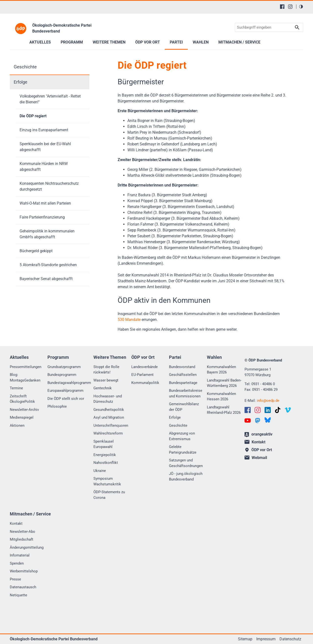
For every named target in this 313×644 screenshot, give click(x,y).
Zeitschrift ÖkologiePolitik (22, 399)
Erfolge (21, 82)
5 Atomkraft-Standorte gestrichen (48, 265)
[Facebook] (282, 7)
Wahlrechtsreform (108, 433)
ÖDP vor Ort (148, 42)
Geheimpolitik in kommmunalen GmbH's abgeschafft (47, 234)
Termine (16, 388)
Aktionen (17, 426)
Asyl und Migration (109, 417)
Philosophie (57, 406)
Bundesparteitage (183, 383)
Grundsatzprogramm (64, 367)
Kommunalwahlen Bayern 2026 (221, 370)
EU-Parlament (142, 375)
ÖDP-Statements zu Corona (109, 495)
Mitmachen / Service (239, 42)
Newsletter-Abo (22, 532)
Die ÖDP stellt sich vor (66, 399)
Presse (15, 579)
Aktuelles (40, 42)
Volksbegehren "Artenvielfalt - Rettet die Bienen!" (50, 99)
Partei (176, 42)
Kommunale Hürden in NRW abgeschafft (44, 167)
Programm (72, 42)
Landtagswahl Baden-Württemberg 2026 (224, 383)
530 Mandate (129, 320)
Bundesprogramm (62, 375)
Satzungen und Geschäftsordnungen (186, 463)
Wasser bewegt (106, 380)
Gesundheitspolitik (109, 410)
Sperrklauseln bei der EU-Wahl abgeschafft (45, 147)
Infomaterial (20, 555)
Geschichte (25, 67)
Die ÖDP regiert (33, 116)
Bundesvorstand (182, 367)
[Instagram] (290, 7)
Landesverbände (145, 367)
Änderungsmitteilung (27, 547)
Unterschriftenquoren (111, 426)
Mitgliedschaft (22, 539)
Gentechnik (103, 388)
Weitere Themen (109, 42)
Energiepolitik (105, 455)
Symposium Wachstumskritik (107, 481)
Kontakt (16, 524)
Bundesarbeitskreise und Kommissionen (186, 393)
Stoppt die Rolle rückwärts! (106, 370)
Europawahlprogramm (65, 391)
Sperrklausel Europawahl (104, 444)
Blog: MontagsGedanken (25, 377)
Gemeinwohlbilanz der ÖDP (184, 407)
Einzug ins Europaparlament (44, 130)
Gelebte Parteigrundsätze (183, 450)
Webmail (256, 458)
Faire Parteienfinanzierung (42, 217)
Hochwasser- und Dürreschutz (108, 399)
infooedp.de (268, 401)
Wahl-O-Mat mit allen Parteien (45, 203)
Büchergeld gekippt (36, 251)
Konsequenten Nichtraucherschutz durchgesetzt (49, 186)
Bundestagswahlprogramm (69, 383)
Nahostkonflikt (106, 463)
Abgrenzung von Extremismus (182, 436)
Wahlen (201, 42)
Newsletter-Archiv (24, 410)
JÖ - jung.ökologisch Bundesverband (186, 476)
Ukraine (100, 471)
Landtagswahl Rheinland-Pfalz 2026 (224, 410)
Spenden (17, 563)
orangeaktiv (258, 435)
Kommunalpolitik (145, 383)
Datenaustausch (23, 587)
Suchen (297, 27)
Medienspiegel (22, 417)
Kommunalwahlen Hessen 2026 (221, 397)
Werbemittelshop (24, 571)
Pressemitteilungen (26, 367)
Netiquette (18, 595)
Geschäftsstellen (183, 375)
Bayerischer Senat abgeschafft (46, 279)
